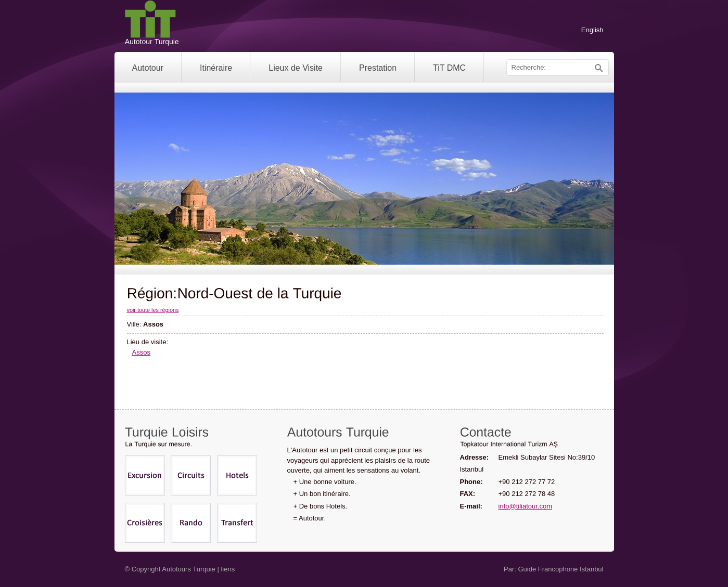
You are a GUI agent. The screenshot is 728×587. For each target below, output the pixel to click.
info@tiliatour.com (526, 506)
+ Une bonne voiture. (325, 482)
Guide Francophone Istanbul (560, 569)
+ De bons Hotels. (321, 506)
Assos (141, 352)
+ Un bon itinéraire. (322, 494)
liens (228, 569)
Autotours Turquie (189, 569)
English (592, 30)
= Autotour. (310, 518)
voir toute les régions (153, 310)
